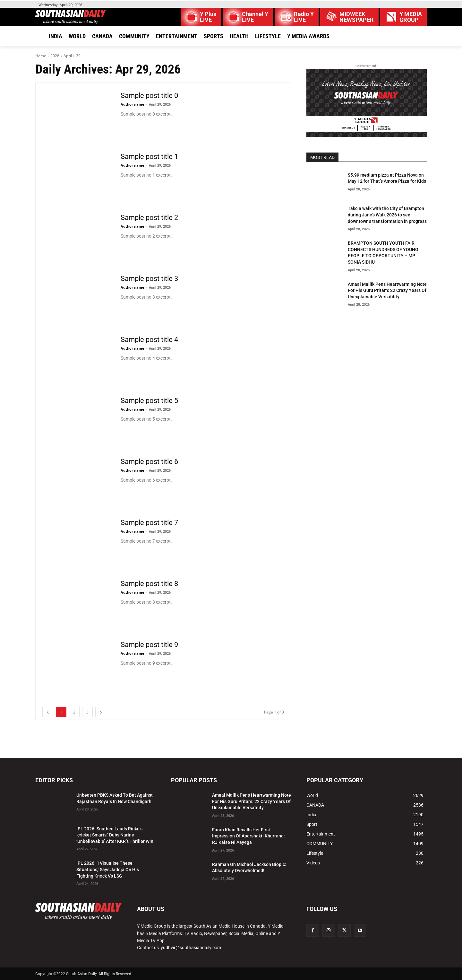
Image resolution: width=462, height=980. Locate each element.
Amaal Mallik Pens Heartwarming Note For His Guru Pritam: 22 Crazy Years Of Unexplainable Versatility (387, 290)
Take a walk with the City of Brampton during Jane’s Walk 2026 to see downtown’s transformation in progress (387, 215)
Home (41, 56)
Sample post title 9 (149, 645)
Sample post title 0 (149, 96)
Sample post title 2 (149, 218)
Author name (133, 104)
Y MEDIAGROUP (411, 17)
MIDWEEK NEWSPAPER (357, 17)
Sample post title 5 (149, 401)
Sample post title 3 (149, 279)
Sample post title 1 (149, 157)
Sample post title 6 (149, 462)
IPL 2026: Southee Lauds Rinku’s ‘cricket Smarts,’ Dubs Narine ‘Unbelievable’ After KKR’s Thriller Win (115, 835)
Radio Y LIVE (304, 17)
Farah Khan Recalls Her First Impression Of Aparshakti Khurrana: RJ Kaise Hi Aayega (248, 836)
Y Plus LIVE (208, 17)
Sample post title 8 (149, 584)
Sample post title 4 (149, 340)
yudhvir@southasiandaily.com (191, 948)
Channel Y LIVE (255, 17)
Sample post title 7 (149, 523)
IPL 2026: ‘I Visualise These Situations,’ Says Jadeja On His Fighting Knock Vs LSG (108, 869)
